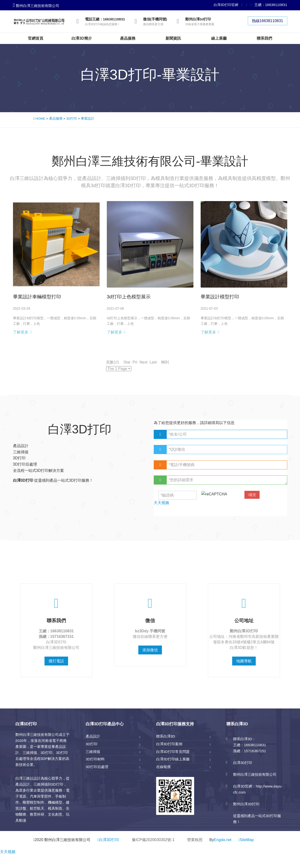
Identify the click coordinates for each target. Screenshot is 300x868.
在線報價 (163, 767)
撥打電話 (56, 661)
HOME (40, 119)
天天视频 (8, 852)
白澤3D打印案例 (169, 744)
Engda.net (223, 840)
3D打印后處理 (97, 767)
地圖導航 (244, 661)
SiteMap (247, 840)
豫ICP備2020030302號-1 (153, 840)
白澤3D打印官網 (226, 5)
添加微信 (150, 650)
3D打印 (72, 119)
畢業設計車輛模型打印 (37, 297)
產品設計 (93, 736)
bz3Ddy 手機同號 (150, 631)
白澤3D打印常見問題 (173, 752)
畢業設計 (88, 119)
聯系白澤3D (166, 736)
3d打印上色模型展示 (129, 297)
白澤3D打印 (108, 840)
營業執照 (195, 840)
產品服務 (56, 119)
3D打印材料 (95, 759)
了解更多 (21, 332)
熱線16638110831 (268, 21)
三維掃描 (93, 752)
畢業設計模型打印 (220, 297)
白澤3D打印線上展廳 (173, 759)
